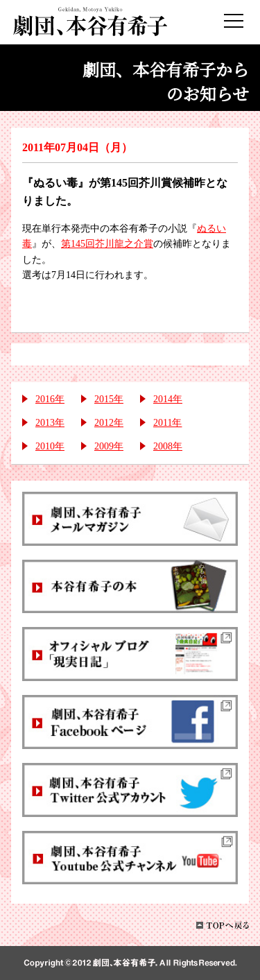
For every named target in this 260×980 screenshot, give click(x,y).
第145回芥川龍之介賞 (107, 244)
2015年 (109, 399)
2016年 (50, 399)
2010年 (50, 446)
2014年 (168, 399)
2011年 (167, 423)
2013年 (50, 423)
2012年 (109, 423)
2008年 (168, 446)
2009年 (109, 446)
